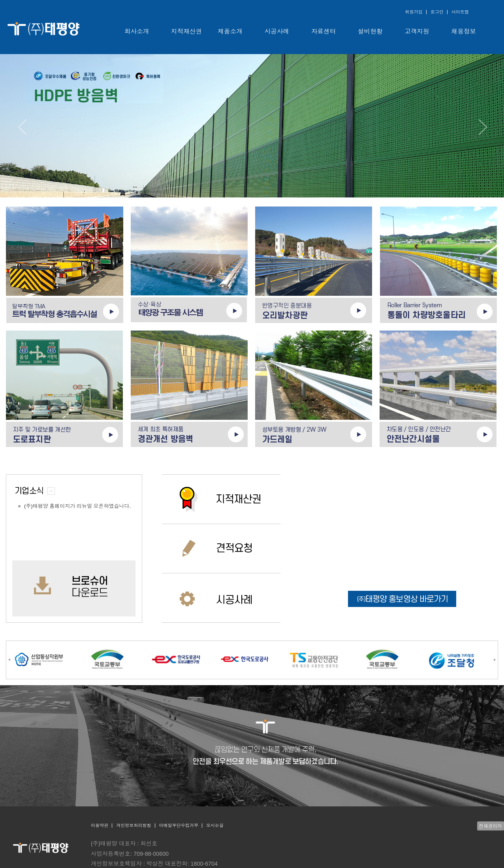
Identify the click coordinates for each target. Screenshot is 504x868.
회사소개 (137, 31)
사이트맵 (460, 12)
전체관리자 (491, 826)
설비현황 (370, 31)
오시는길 (215, 825)
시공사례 (277, 31)
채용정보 (464, 31)
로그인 (437, 12)
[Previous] (22, 127)
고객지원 (417, 31)
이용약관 (100, 825)
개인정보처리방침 (134, 825)
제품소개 (230, 31)
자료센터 (323, 31)
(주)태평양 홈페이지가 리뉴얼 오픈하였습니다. (77, 506)
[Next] (482, 127)
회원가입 (414, 12)
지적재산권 (186, 31)
